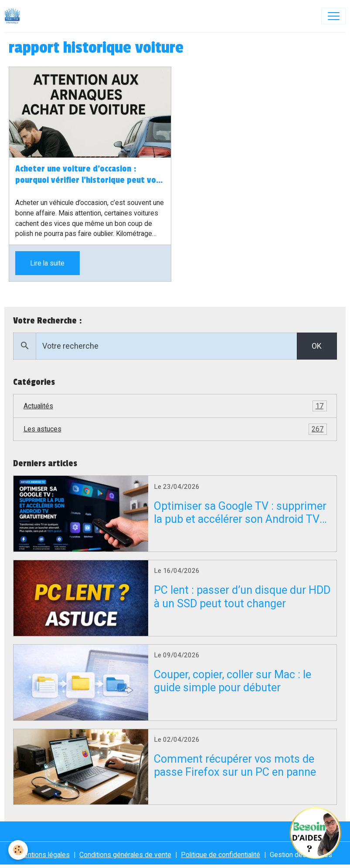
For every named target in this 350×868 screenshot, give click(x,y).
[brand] (14, 16)
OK (317, 346)
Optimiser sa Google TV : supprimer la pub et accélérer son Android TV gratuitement (240, 513)
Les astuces (175, 429)
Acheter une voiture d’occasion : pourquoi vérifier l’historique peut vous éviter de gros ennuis (90, 175)
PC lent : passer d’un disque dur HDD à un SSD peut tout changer (242, 597)
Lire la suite (47, 263)
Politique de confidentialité (221, 855)
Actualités (175, 406)
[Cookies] (19, 850)
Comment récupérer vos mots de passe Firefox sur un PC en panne (235, 765)
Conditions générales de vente (125, 855)
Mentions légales (44, 855)
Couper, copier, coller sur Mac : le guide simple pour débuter (233, 681)
